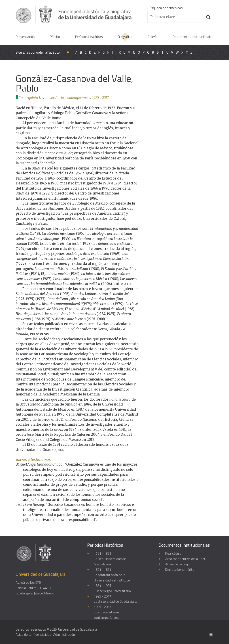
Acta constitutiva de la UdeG (186, 559)
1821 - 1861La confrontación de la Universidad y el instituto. (112, 575)
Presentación (25, 37)
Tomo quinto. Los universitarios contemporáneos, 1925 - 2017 (64, 98)
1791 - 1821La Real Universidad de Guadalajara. (110, 559)
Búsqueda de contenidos (165, 8)
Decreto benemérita (180, 570)
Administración (64, 635)
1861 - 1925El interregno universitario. (113, 588)
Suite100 (211, 635)
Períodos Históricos (89, 37)
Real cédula (173, 553)
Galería (153, 37)
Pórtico (55, 37)
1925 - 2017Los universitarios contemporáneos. (107, 612)
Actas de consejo (177, 564)
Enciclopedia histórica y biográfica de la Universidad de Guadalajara (74, 14)
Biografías (125, 37)
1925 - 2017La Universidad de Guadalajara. (116, 599)
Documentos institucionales (193, 37)
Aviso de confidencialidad (33, 635)
